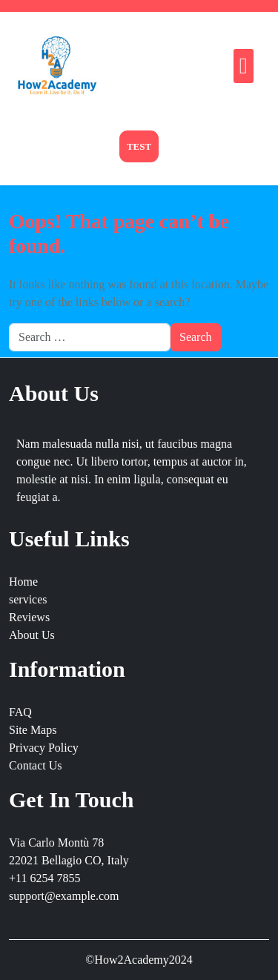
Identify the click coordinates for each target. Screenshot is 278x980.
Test (139, 146)
